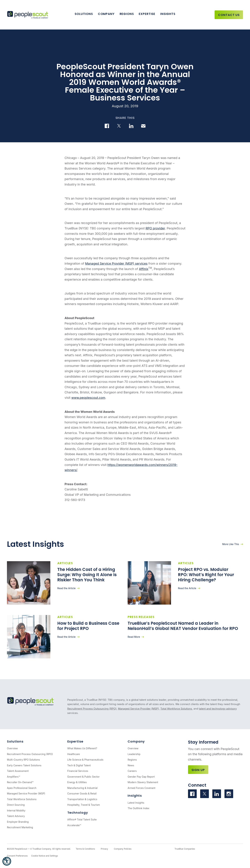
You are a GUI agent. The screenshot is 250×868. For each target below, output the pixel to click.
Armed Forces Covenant (141, 788)
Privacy (104, 849)
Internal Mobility (16, 810)
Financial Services (78, 771)
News (131, 765)
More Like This (231, 544)
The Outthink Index (138, 808)
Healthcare (74, 754)
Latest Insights (136, 803)
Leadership (134, 754)
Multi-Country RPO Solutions (23, 760)
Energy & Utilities (77, 782)
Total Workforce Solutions (176, 709)
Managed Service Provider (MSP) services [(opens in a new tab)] (116, 264)
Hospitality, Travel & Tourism (84, 805)
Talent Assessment (18, 771)
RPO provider (155, 228)
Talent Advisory (16, 816)
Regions (127, 14)
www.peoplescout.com (88, 398)
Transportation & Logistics (82, 799)
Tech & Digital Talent (79, 765)
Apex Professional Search (22, 788)
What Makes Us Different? (82, 748)
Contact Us (229, 15)
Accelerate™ (74, 825)
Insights (168, 14)
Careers (132, 771)
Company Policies (123, 849)
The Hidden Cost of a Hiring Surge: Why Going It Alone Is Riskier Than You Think (87, 575)
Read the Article (66, 588)
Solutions (84, 14)
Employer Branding (18, 822)
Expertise (147, 14)
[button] (7, 861)
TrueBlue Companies (185, 849)
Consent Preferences (17, 856)
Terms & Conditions (85, 849)
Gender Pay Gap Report (141, 777)
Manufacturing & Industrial (82, 788)
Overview (12, 748)
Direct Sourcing (16, 805)
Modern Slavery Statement (143, 782)
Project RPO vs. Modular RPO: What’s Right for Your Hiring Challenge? (206, 575)
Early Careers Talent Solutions (24, 765)
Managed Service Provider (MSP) (138, 709)
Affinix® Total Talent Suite (82, 819)
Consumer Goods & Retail (82, 793)
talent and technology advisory (218, 709)
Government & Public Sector (84, 777)
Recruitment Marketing (20, 827)
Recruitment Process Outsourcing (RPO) (92, 709)
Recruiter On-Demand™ (20, 782)
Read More (134, 637)
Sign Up (198, 770)
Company (106, 14)
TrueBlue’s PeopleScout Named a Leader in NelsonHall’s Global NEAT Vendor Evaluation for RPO (183, 626)
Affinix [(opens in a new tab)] (144, 269)
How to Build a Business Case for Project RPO (88, 626)
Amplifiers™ (13, 777)
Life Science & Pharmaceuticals (85, 760)
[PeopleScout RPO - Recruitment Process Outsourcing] (29, 15)
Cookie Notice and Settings (44, 856)
